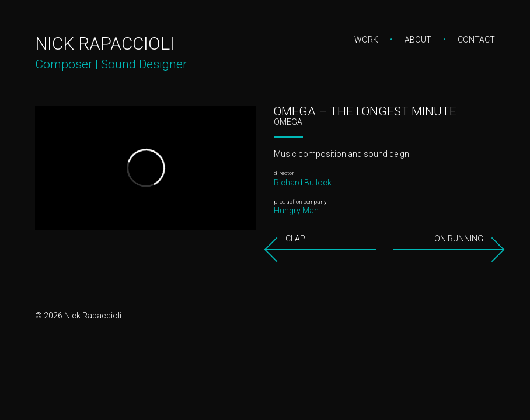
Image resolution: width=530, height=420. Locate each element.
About (418, 40)
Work (366, 40)
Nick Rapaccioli (105, 43)
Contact (476, 40)
